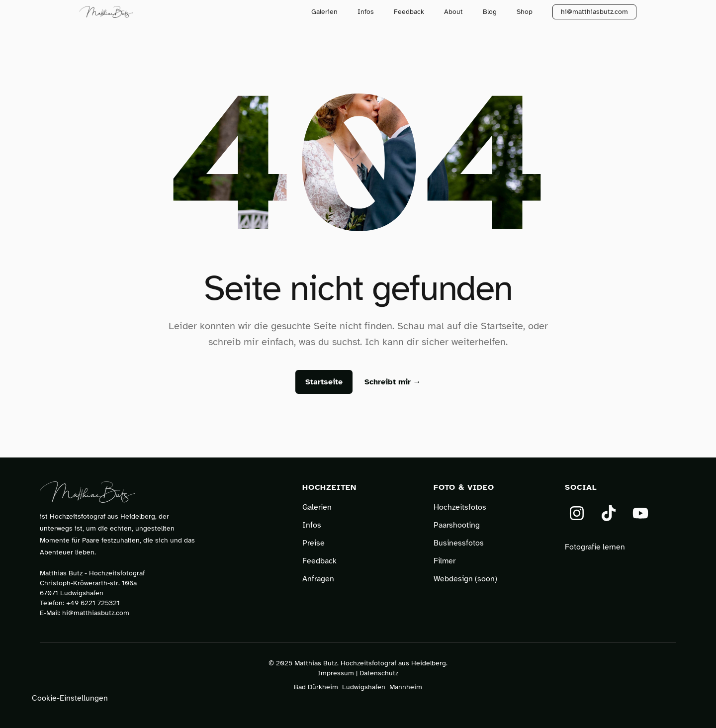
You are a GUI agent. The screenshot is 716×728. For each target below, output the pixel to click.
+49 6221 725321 (93, 603)
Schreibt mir (393, 382)
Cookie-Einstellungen (70, 698)
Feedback (409, 12)
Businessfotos (459, 543)
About (453, 12)
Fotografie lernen (595, 547)
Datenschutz (379, 673)
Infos (366, 12)
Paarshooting (457, 525)
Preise (313, 543)
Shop (525, 12)
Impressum (336, 673)
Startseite (324, 382)
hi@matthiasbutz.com (594, 12)
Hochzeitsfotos (460, 507)
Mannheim (406, 687)
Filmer (445, 561)
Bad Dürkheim (316, 687)
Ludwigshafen (364, 687)
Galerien (324, 12)
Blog (490, 12)
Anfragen (318, 579)
